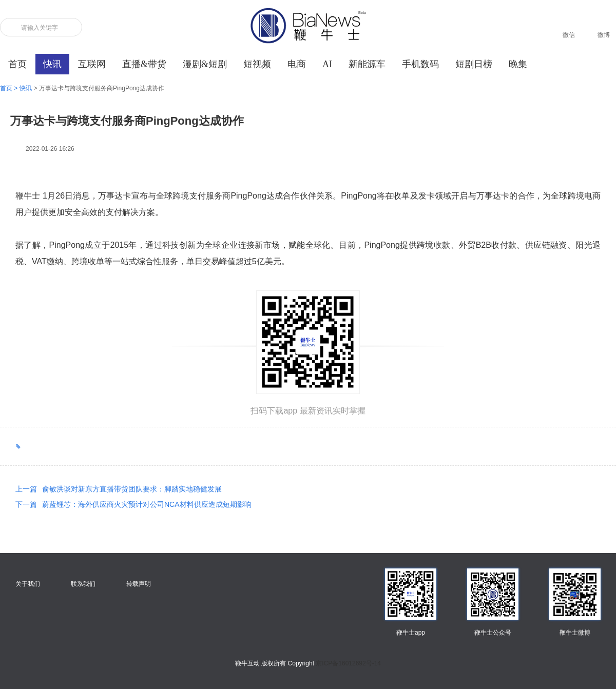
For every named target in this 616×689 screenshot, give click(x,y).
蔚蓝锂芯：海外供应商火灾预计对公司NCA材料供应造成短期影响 (133, 504)
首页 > (10, 88)
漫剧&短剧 (205, 64)
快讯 (52, 64)
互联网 (92, 64)
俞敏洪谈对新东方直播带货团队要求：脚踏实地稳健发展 (119, 489)
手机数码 (420, 64)
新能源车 (367, 64)
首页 (17, 64)
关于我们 (28, 584)
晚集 (518, 64)
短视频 (257, 64)
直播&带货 (144, 64)
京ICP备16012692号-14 (348, 663)
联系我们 (83, 584)
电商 (297, 64)
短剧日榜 (474, 64)
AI (327, 64)
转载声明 (139, 584)
